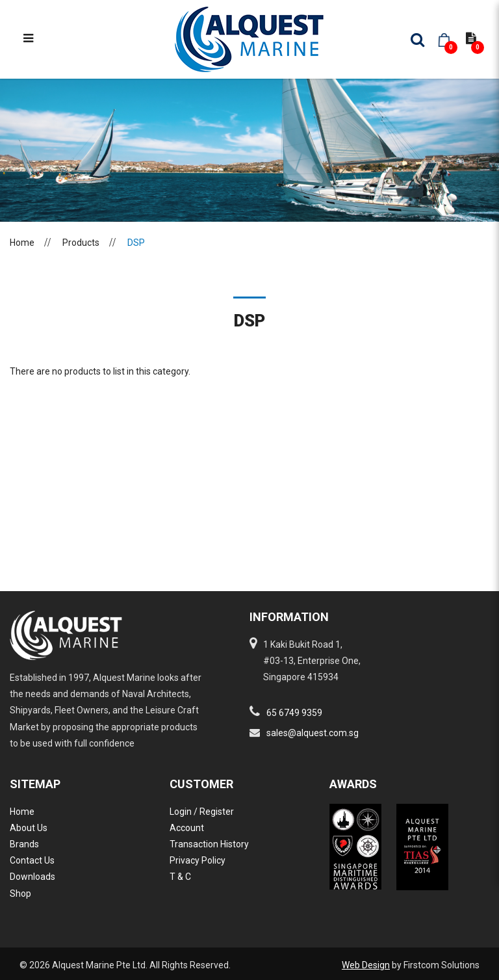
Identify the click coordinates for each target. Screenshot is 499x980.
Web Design (366, 965)
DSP (136, 243)
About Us (29, 828)
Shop (20, 894)
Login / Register (202, 812)
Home (22, 243)
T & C (180, 877)
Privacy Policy (198, 860)
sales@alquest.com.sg (313, 733)
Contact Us (32, 860)
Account (187, 828)
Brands (24, 844)
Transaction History (209, 844)
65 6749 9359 (294, 713)
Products (81, 243)
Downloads (32, 877)
